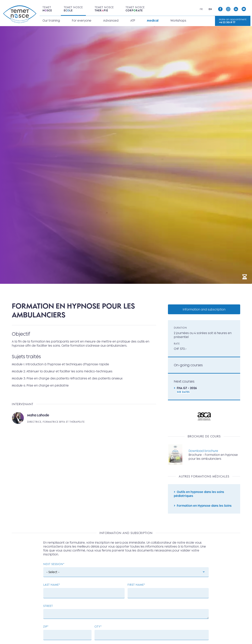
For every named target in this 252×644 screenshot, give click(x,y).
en (212, 9)
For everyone (81, 21)
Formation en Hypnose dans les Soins (204, 507)
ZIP (45, 629)
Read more (84, 419)
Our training (51, 21)
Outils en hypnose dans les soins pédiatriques (199, 495)
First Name (136, 587)
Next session (53, 566)
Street (48, 608)
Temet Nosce (73, 9)
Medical (152, 21)
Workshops (178, 21)
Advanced (111, 21)
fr (202, 9)
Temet (47, 9)
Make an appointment (233, 21)
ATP (132, 21)
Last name (51, 587)
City (97, 629)
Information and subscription (204, 309)
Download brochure (203, 452)
